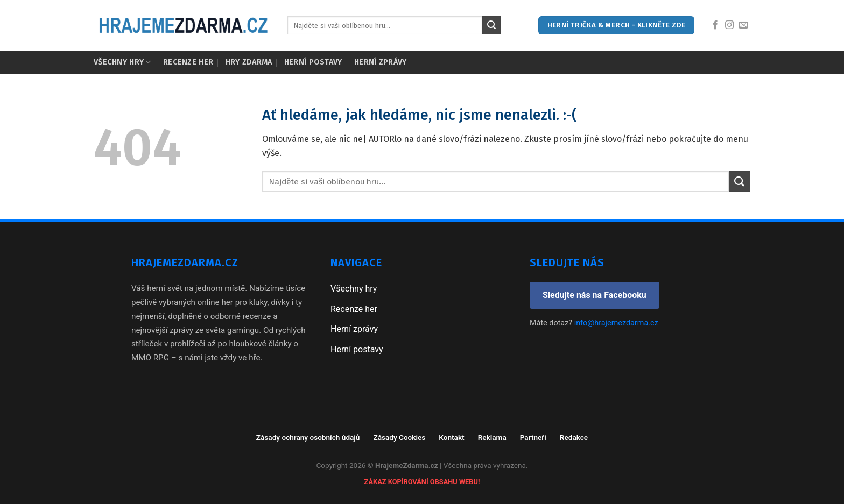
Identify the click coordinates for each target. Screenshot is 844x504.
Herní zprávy (380, 62)
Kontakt (451, 437)
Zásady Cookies (399, 437)
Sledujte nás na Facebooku (595, 295)
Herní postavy (313, 62)
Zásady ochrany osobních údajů (308, 437)
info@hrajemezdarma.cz (616, 323)
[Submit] (491, 25)
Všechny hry (122, 62)
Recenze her (188, 62)
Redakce (574, 437)
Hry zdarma (249, 62)
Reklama (492, 437)
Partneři (533, 437)
